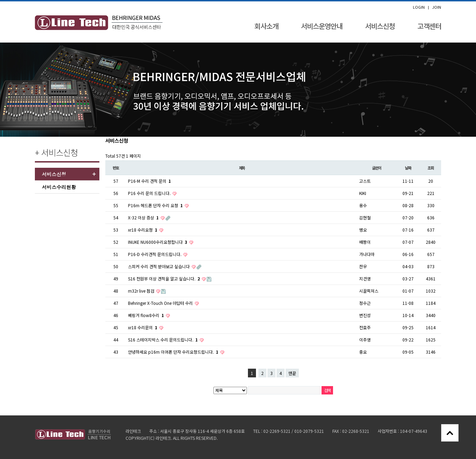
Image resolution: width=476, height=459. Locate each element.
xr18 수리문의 (143, 327)
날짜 (408, 168)
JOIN (437, 7)
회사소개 (266, 26)
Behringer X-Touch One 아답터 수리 (161, 303)
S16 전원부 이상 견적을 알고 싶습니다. (164, 279)
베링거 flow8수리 (146, 315)
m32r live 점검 (142, 291)
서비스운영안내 (322, 26)
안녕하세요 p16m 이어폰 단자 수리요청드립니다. (174, 352)
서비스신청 (380, 26)
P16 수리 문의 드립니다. (150, 193)
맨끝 (292, 373)
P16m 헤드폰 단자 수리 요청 (156, 205)
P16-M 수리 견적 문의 (149, 181)
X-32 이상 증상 (144, 217)
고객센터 (429, 26)
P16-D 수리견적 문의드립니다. (155, 254)
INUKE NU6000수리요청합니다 (158, 242)
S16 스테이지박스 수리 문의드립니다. (163, 340)
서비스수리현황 (59, 187)
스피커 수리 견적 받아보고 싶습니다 (159, 266)
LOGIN (419, 7)
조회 (431, 168)
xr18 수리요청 (143, 230)
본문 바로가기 (0, 2)
